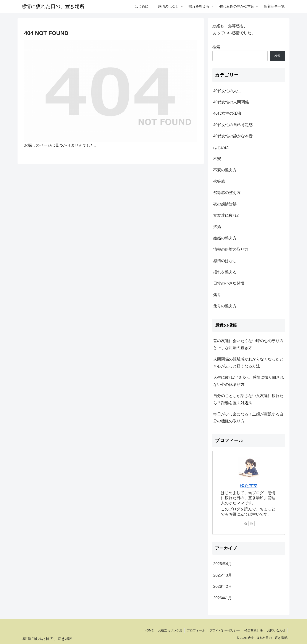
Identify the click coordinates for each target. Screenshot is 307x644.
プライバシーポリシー (225, 630)
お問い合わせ (276, 630)
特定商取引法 (254, 630)
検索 (216, 47)
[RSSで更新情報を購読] (252, 524)
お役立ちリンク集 (170, 630)
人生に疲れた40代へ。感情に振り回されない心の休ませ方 (249, 381)
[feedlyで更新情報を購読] (246, 524)
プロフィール (196, 630)
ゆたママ (249, 485)
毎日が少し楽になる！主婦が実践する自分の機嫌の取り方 (248, 418)
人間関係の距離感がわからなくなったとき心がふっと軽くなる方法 (248, 363)
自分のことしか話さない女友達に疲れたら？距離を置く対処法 (248, 399)
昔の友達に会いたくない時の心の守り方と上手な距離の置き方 (248, 344)
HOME (149, 630)
